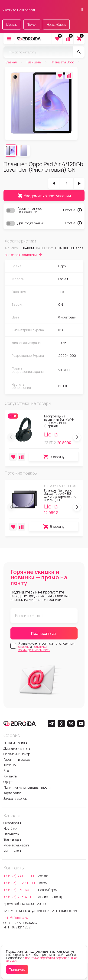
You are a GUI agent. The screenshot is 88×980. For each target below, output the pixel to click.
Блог (7, 771)
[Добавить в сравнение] (69, 75)
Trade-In (10, 765)
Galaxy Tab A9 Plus (60, 486)
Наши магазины (15, 743)
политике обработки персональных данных (41, 959)
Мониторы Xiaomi (16, 845)
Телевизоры (12, 840)
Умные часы (12, 851)
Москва (12, 25)
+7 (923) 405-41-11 (18, 897)
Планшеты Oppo (69, 248)
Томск (32, 25)
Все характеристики (24, 255)
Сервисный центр (17, 754)
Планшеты (11, 834)
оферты (24, 647)
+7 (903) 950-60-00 (19, 890)
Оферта (9, 782)
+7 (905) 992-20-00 (19, 883)
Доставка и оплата (17, 748)
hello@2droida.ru (16, 918)
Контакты (10, 776)
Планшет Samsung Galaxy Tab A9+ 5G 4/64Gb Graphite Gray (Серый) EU (60, 495)
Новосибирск (56, 25)
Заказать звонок (15, 798)
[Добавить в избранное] (60, 75)
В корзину (54, 457)
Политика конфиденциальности (27, 787)
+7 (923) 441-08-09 (19, 876)
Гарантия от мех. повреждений (30, 210)
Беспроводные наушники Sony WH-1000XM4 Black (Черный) (59, 421)
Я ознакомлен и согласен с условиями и (46, 647)
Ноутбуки (10, 828)
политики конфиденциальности (34, 648)
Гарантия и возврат (18, 759)
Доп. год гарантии (31, 223)
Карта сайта (12, 793)
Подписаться (43, 633)
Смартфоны (12, 823)
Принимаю (17, 969)
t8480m (27, 248)
